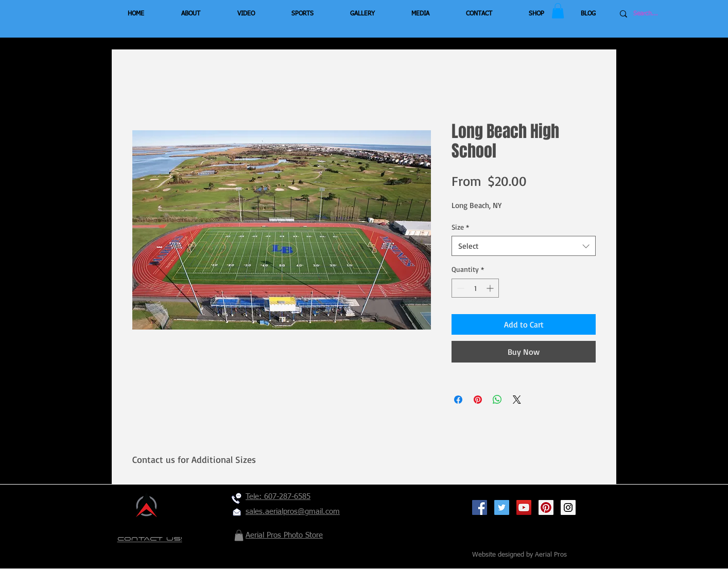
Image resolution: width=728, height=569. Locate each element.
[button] (558, 11)
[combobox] (524, 246)
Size (460, 227)
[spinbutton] (475, 288)
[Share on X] (517, 400)
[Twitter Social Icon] (502, 507)
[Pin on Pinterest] (478, 400)
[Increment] (491, 288)
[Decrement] (460, 288)
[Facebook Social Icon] (480, 507)
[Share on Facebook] (458, 400)
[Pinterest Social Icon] (546, 507)
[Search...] (664, 14)
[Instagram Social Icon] (568, 507)
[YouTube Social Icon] (524, 507)
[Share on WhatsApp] (497, 400)
